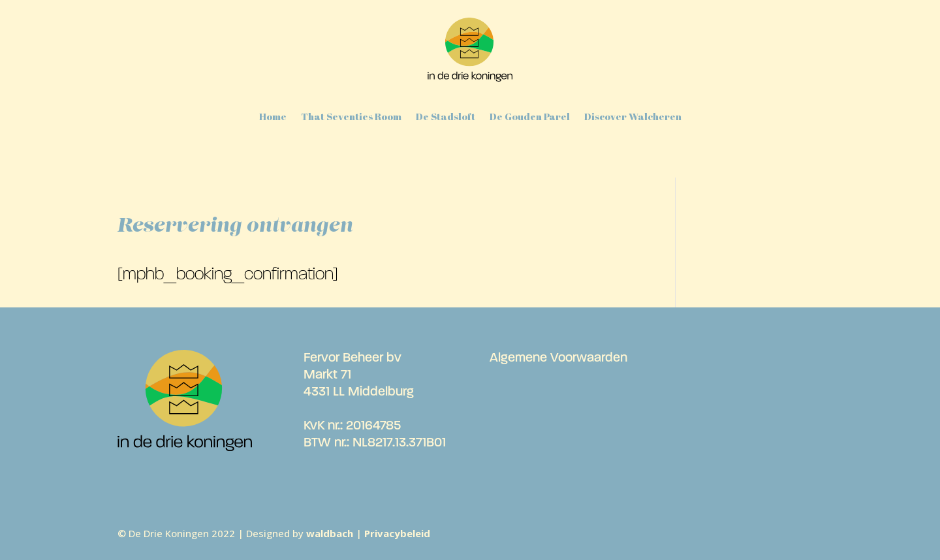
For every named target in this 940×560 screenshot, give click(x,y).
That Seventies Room (351, 116)
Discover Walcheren (633, 116)
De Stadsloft (446, 116)
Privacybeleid (397, 533)
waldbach (330, 533)
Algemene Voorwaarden (558, 358)
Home (273, 116)
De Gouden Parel (530, 116)
